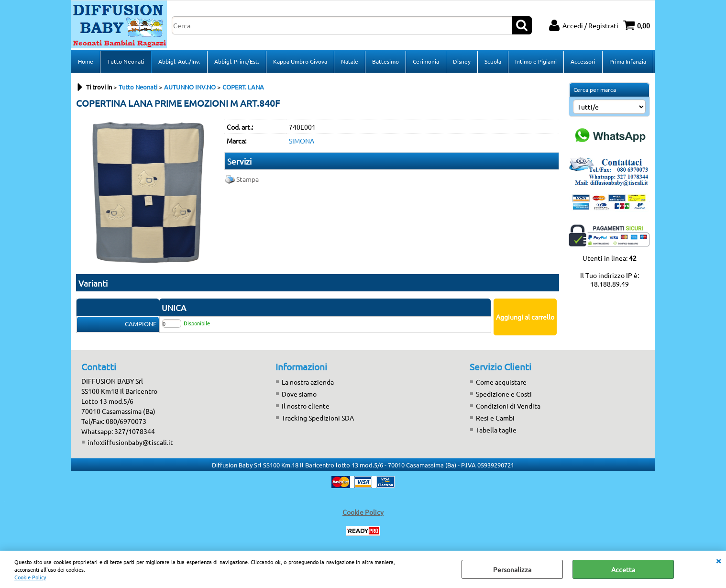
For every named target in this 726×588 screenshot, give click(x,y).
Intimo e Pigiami (536, 61)
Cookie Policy (30, 577)
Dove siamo (299, 394)
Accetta (623, 569)
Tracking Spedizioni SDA (318, 418)
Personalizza (512, 569)
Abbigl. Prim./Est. (237, 61)
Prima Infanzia (628, 61)
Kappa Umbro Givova (300, 61)
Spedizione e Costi (504, 394)
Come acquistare (501, 382)
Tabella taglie (496, 430)
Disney (462, 61)
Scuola (493, 61)
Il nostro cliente (306, 406)
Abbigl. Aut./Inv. (179, 61)
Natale (350, 61)
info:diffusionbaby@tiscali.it (130, 442)
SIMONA (302, 141)
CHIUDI (718, 560)
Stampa (247, 179)
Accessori (583, 61)
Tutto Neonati (126, 61)
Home (86, 61)
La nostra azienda (308, 382)
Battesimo (385, 61)
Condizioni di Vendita (508, 406)
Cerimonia (426, 61)
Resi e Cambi (495, 418)
